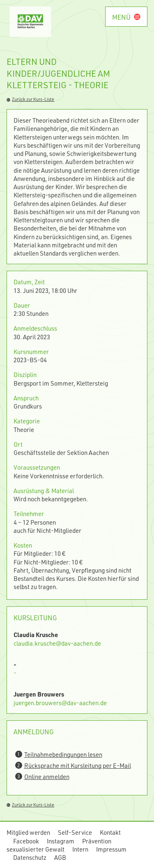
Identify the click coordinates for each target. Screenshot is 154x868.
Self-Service (75, 832)
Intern (80, 849)
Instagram (61, 841)
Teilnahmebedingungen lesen (63, 754)
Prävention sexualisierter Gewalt (59, 845)
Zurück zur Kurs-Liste (30, 99)
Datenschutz (30, 857)
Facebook (26, 841)
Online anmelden (47, 777)
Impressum (111, 849)
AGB (60, 857)
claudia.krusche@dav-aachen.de (57, 643)
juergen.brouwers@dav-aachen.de (60, 703)
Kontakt (110, 832)
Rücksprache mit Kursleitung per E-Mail (78, 765)
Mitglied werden (28, 832)
